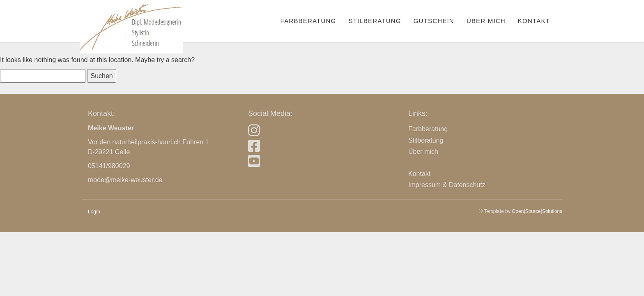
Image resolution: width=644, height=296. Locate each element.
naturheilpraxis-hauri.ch (147, 142)
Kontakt (534, 21)
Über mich (486, 21)
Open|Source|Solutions (537, 211)
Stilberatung (375, 21)
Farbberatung (308, 21)
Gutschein (434, 21)
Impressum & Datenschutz (447, 185)
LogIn (94, 212)
